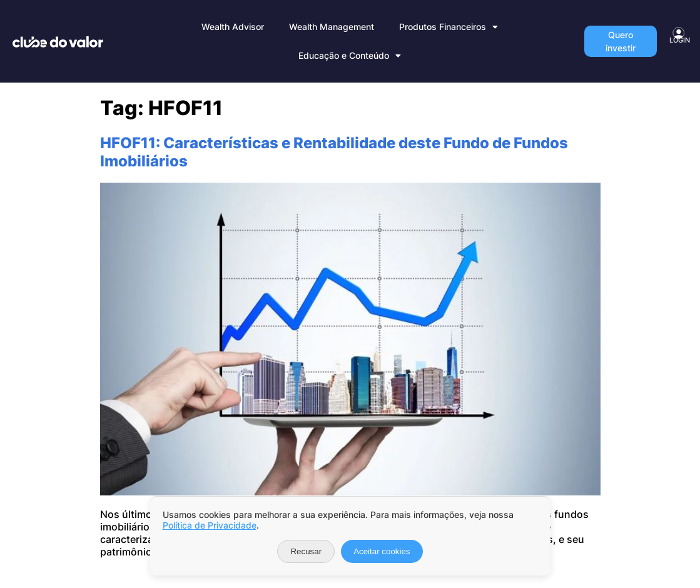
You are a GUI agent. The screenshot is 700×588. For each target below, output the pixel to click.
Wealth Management (332, 27)
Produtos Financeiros (449, 27)
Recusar (306, 551)
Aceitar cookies (382, 551)
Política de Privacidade (210, 525)
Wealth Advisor (233, 27)
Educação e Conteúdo (350, 56)
